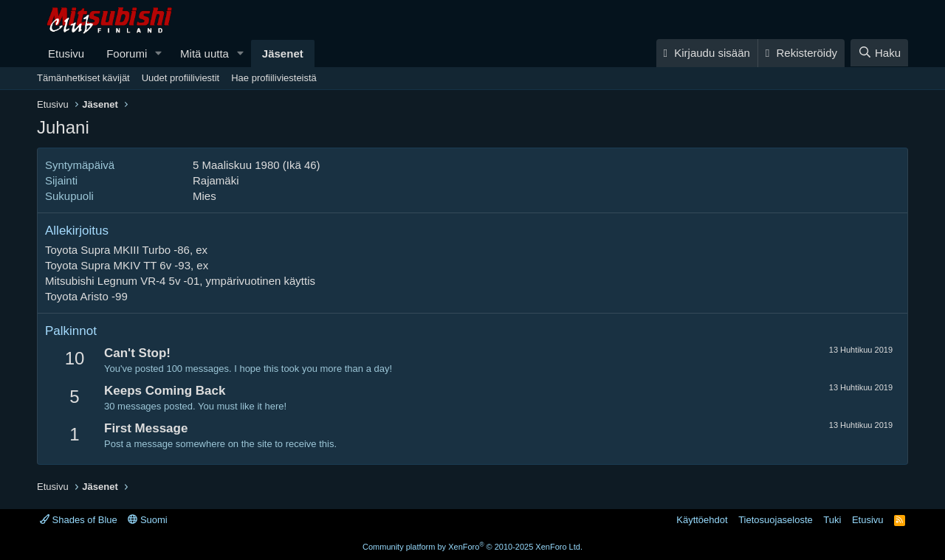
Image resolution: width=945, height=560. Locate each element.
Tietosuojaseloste (776, 520)
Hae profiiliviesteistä (274, 78)
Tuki (832, 520)
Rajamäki (216, 180)
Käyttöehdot (702, 520)
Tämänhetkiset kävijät (83, 78)
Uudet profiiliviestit (181, 78)
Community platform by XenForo (472, 547)
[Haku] (879, 53)
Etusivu (66, 53)
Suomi (147, 520)
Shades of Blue (79, 520)
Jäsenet (283, 53)
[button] (159, 53)
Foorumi (127, 53)
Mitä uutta (205, 53)
